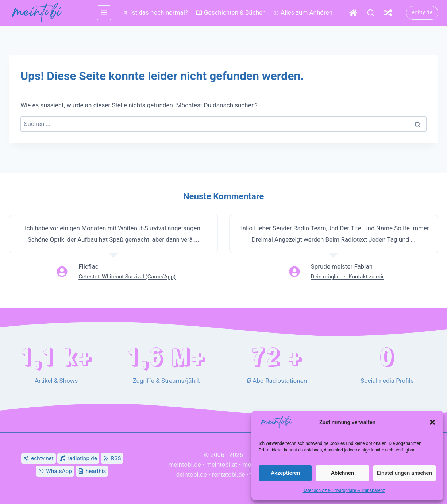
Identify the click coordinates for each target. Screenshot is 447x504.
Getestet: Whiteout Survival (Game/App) (127, 277)
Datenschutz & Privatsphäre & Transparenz (344, 490)
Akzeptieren (285, 473)
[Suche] (371, 13)
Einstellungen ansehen (404, 473)
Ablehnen (342, 473)
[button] (432, 422)
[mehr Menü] (104, 13)
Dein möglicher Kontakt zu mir (347, 277)
